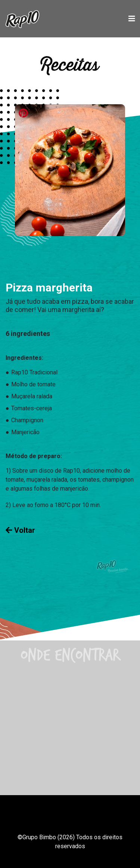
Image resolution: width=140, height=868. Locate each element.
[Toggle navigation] (132, 19)
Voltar (20, 530)
